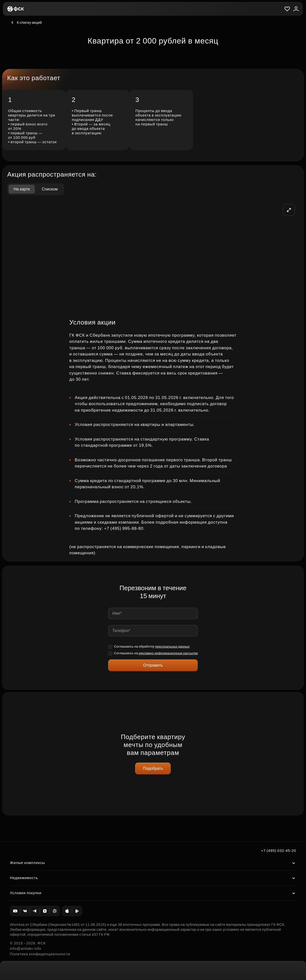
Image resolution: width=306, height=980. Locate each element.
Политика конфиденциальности (40, 954)
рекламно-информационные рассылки (168, 653)
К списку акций (26, 23)
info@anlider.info (25, 948)
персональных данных (173, 646)
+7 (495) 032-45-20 (279, 851)
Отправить (153, 665)
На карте (22, 189)
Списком (50, 189)
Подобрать (153, 768)
